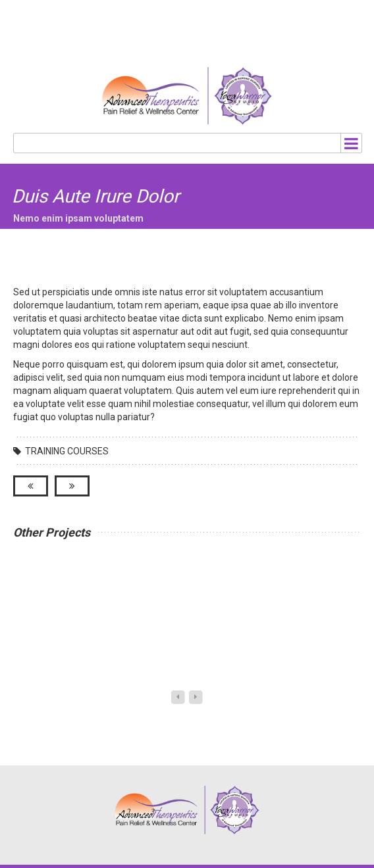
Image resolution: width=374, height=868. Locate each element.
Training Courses (67, 451)
